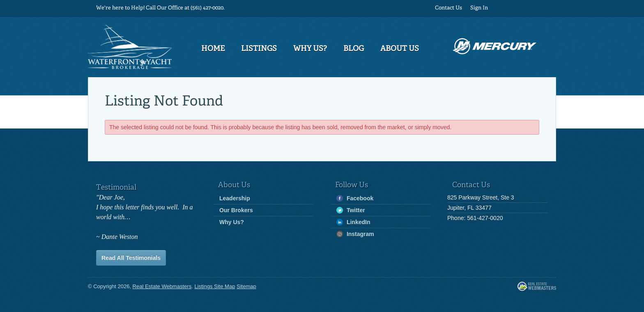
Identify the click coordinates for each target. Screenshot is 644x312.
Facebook (355, 198)
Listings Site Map (215, 286)
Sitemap (246, 286)
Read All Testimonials (131, 258)
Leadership (235, 198)
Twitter (351, 210)
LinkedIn (353, 222)
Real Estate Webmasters (537, 287)
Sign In (479, 8)
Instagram (355, 234)
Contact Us (448, 8)
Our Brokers (236, 210)
